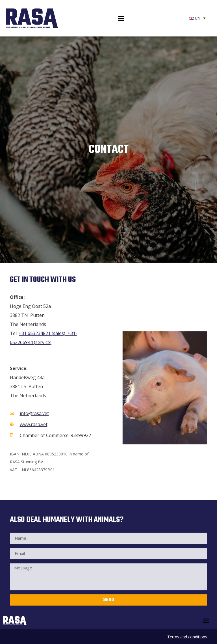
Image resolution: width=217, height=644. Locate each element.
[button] (121, 18)
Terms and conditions (187, 637)
